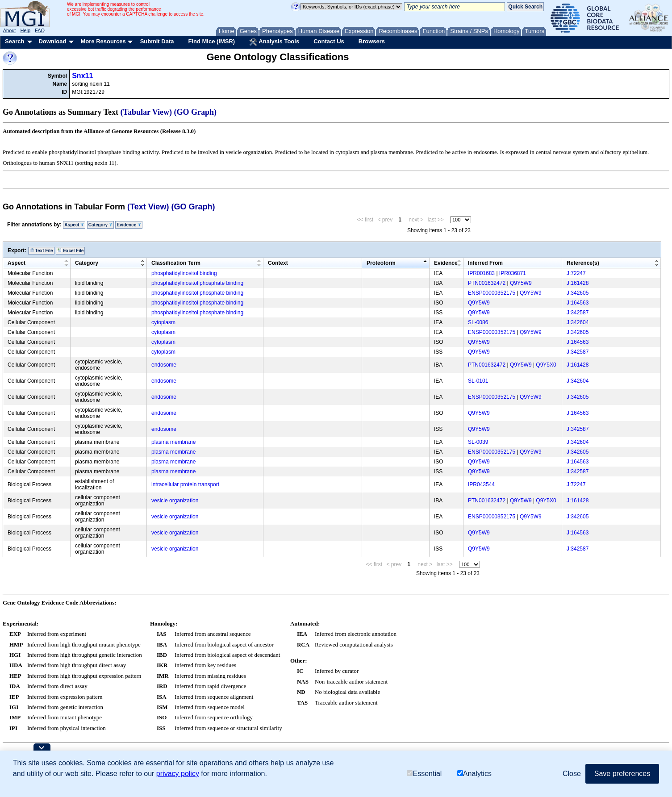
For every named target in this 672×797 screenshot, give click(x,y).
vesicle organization (175, 501)
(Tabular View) (146, 112)
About (10, 30)
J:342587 (578, 313)
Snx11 (82, 76)
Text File (41, 250)
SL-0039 (478, 442)
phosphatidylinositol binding (184, 273)
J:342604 (578, 322)
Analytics (474, 774)
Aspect (74, 225)
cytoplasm (163, 322)
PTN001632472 (487, 283)
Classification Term (176, 263)
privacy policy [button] (178, 774)
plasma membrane (173, 442)
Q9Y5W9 (521, 283)
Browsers (372, 41)
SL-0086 (478, 322)
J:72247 (576, 273)
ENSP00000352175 (492, 293)
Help (25, 30)
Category (100, 225)
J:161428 (578, 283)
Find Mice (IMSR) (211, 41)
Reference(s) (583, 263)
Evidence (129, 225)
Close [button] (572, 774)
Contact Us (329, 41)
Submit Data (157, 41)
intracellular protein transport (185, 484)
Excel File (70, 250)
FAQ (40, 30)
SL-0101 (478, 381)
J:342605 (578, 293)
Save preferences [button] (622, 774)
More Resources (103, 41)
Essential (424, 774)
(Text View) (148, 207)
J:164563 (578, 303)
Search (15, 41)
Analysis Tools (274, 42)
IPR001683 (481, 273)
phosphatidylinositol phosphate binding (197, 283)
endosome (164, 365)
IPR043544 (481, 484)
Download (52, 41)
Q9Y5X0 (546, 365)
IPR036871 (513, 273)
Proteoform (381, 263)
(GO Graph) (196, 112)
